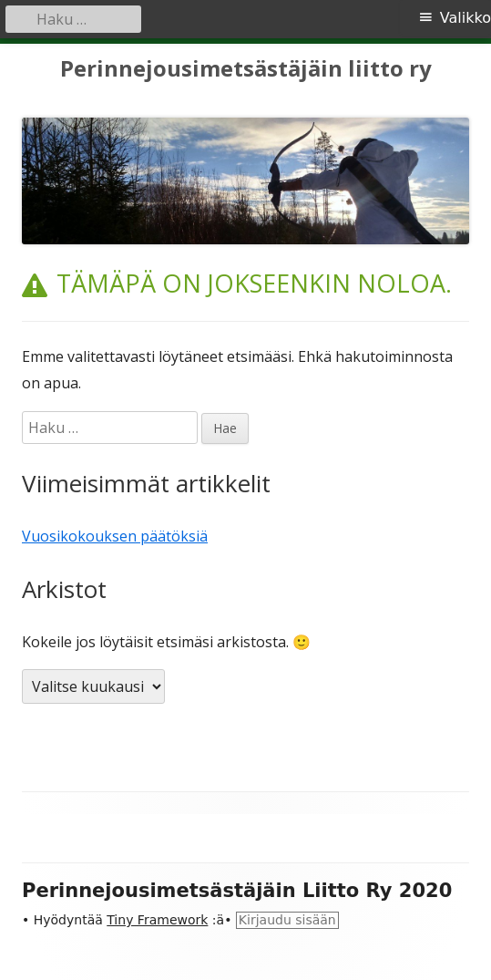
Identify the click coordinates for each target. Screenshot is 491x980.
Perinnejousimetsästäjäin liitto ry (246, 69)
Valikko (465, 18)
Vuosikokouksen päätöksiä (115, 536)
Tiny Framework (157, 920)
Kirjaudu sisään (287, 920)
